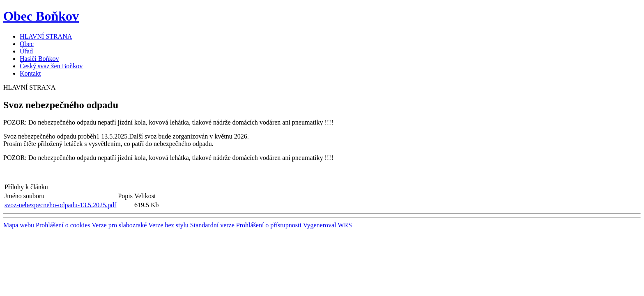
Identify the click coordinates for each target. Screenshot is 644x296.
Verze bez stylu (168, 225)
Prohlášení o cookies (64, 225)
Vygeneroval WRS (328, 225)
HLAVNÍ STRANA (46, 36)
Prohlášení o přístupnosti (269, 225)
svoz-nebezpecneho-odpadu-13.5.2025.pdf (60, 205)
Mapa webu (19, 225)
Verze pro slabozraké (119, 225)
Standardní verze (212, 225)
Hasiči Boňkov (39, 59)
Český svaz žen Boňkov (51, 66)
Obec (27, 44)
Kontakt (30, 73)
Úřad (26, 51)
